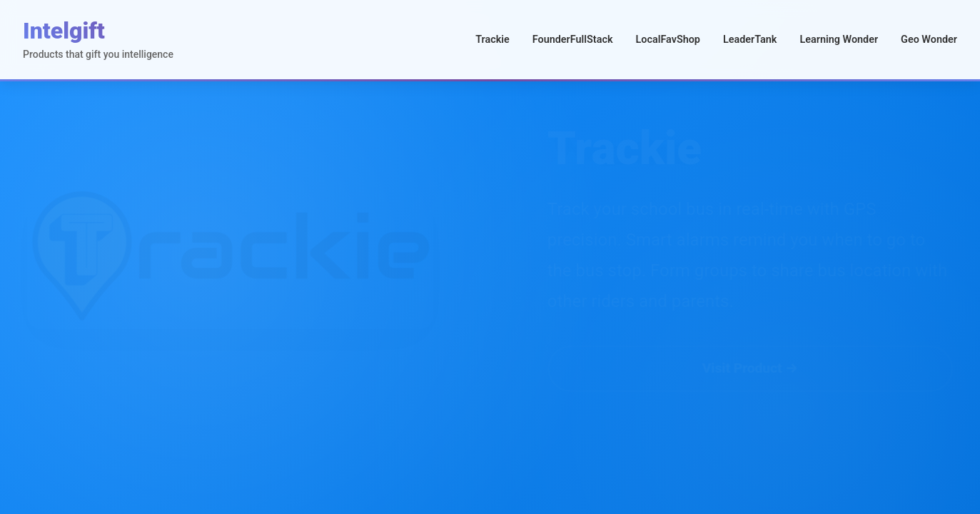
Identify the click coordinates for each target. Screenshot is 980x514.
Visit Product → (716, 368)
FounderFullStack (573, 40)
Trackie (492, 40)
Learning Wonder (839, 40)
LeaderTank (750, 40)
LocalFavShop (667, 40)
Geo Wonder (929, 40)
